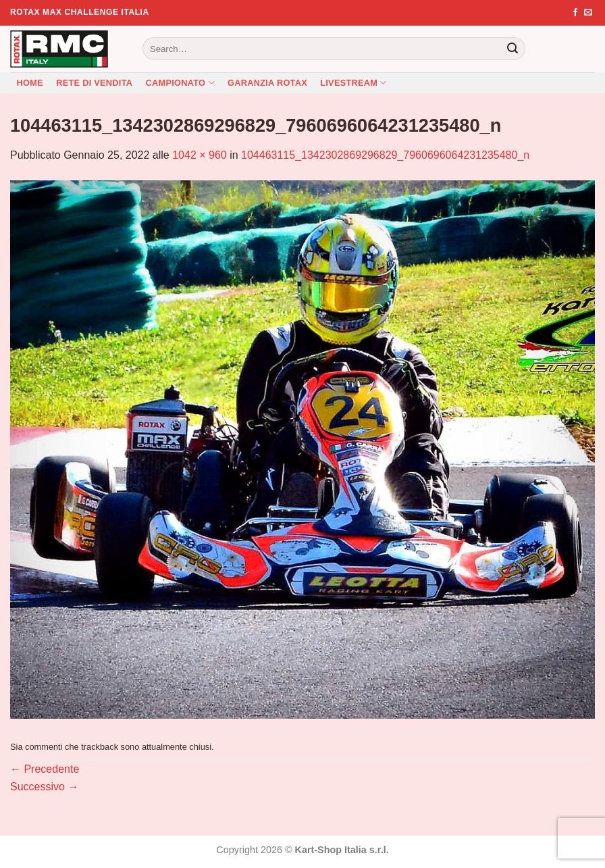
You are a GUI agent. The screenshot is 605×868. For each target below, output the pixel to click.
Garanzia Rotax (267, 83)
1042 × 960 (200, 155)
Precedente (45, 769)
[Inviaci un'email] (588, 13)
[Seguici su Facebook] (575, 13)
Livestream (353, 83)
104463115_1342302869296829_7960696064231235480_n (385, 155)
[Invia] (512, 49)
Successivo (44, 787)
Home (30, 83)
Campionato (180, 83)
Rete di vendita (94, 83)
